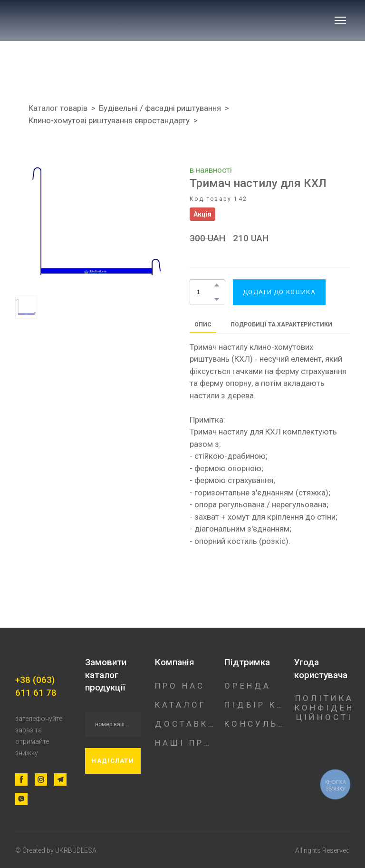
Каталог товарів (58, 108)
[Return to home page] (78, 20)
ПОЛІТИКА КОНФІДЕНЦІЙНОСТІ (325, 708)
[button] (217, 285)
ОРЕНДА (248, 686)
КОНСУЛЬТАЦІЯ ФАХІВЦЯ (255, 724)
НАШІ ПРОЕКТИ (185, 743)
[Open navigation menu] (340, 20)
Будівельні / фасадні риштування (160, 108)
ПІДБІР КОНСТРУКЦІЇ (255, 705)
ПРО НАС (180, 686)
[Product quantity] (205, 292)
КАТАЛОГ (181, 705)
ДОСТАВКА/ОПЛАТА (185, 724)
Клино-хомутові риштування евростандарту (109, 120)
